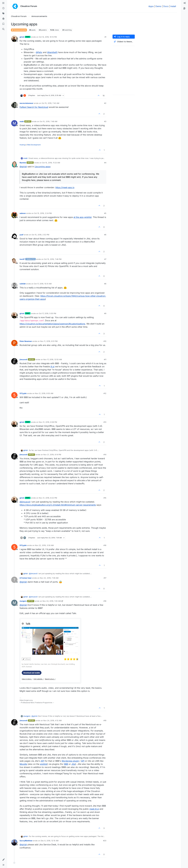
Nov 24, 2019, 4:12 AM (52, 720)
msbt (22, 121)
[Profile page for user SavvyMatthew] (14, 842)
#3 (105, 121)
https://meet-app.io (65, 187)
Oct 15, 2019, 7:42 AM (50, 103)
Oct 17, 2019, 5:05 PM (48, 313)
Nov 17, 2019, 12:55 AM (53, 359)
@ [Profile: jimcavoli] (25, 502)
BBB (66, 764)
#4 (105, 163)
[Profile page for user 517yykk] (14, 395)
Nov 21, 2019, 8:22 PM (48, 498)
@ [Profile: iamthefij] (52, 52)
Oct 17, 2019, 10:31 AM (43, 284)
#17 (105, 578)
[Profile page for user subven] (14, 215)
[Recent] (3, 8)
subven (23, 213)
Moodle (23, 764)
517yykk (23, 393)
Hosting (22, 145)
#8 (105, 284)
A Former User (26, 578)
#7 (105, 259)
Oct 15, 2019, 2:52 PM (40, 235)
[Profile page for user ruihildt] (14, 286)
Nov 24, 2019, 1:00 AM (52, 601)
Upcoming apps (42, 167)
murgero (23, 601)
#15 (105, 498)
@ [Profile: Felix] (39, 52)
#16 (105, 545)
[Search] (3, 29)
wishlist (44, 764)
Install (173, 6)
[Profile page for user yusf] (14, 236)
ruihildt (23, 284)
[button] (3, 860)
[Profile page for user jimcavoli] (14, 361)
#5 (105, 213)
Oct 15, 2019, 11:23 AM (51, 163)
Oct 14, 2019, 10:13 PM (48, 37)
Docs (166, 6)
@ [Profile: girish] (23, 167)
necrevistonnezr (26, 103)
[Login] (185, 3)
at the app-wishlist (83, 217)
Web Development (34, 145)
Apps (151, 6)
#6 (105, 235)
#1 (105, 37)
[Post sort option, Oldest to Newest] (124, 42)
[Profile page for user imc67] (14, 261)
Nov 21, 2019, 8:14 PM (52, 455)
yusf (21, 235)
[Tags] (3, 14)
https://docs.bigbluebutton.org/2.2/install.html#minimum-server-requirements (58, 505)
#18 (105, 601)
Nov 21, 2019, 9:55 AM (44, 393)
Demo (158, 6)
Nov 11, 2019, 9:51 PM (49, 341)
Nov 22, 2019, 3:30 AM (44, 545)
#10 (105, 341)
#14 (105, 455)
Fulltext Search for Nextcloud (34, 107)
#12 (105, 393)
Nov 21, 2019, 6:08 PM (48, 422)
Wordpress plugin (70, 761)
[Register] (185, 8)
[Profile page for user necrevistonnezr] (14, 105)
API (42, 761)
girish (22, 37)
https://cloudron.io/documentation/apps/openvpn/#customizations (52, 324)
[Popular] (3, 19)
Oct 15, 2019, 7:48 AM (49, 121)
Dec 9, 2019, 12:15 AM (50, 841)
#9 (105, 313)
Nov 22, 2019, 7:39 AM (49, 578)
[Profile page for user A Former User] (14, 580)
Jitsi (73, 764)
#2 (105, 103)
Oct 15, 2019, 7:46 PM (53, 259)
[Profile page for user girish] (14, 39)
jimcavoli (23, 359)
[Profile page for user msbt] (14, 123)
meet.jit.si (94, 809)
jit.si (52, 367)
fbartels (23, 163)
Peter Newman (26, 341)
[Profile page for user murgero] (14, 603)
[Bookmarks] (3, 24)
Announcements (19, 30)
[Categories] (3, 3)
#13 (105, 422)
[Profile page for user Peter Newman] (14, 343)
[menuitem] (185, 3)
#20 (105, 841)
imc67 (22, 259)
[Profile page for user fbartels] (14, 164)
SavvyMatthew (26, 841)
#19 (105, 720)
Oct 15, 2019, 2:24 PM (43, 213)
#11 (105, 359)
